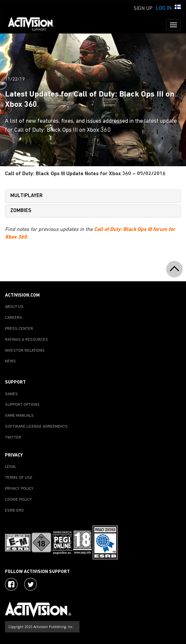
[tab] (93, 196)
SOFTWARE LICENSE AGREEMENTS (36, 427)
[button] (178, 8)
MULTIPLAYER (26, 196)
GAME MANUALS (19, 416)
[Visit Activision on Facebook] (11, 584)
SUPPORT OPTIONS (22, 405)
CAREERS (14, 318)
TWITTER (13, 438)
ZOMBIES (21, 211)
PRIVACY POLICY (19, 489)
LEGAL (11, 467)
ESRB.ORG (14, 511)
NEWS (10, 361)
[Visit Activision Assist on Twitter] (30, 584)
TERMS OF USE (19, 478)
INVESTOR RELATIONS (25, 351)
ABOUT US (14, 307)
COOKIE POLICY (18, 500)
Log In (164, 8)
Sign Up (143, 9)
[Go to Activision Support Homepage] (34, 25)
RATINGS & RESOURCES (26, 340)
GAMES (11, 394)
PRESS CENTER (19, 329)
